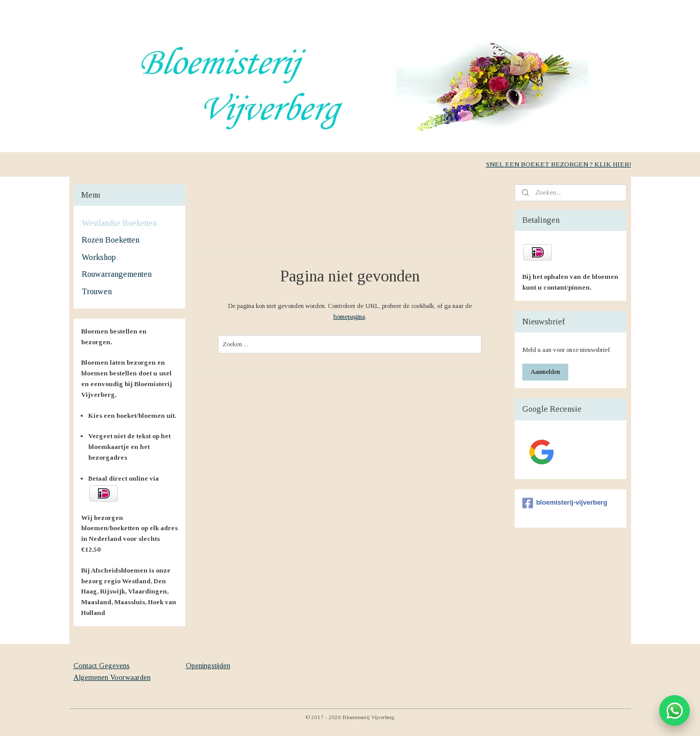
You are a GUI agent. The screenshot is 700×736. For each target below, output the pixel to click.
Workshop (99, 257)
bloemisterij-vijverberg (565, 503)
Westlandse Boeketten (119, 223)
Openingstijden (208, 666)
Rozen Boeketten (111, 240)
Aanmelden (545, 372)
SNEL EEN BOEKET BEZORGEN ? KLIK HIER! (559, 164)
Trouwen (97, 291)
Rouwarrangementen (117, 274)
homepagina (349, 316)
